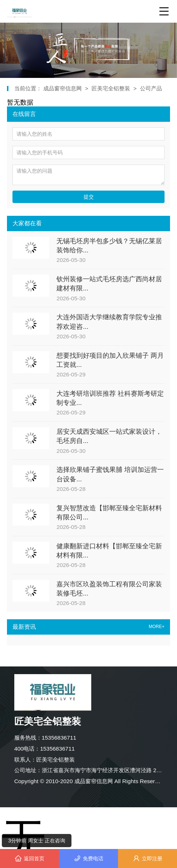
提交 (89, 197)
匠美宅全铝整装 (111, 88)
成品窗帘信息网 (63, 88)
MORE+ (157, 627)
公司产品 (151, 88)
